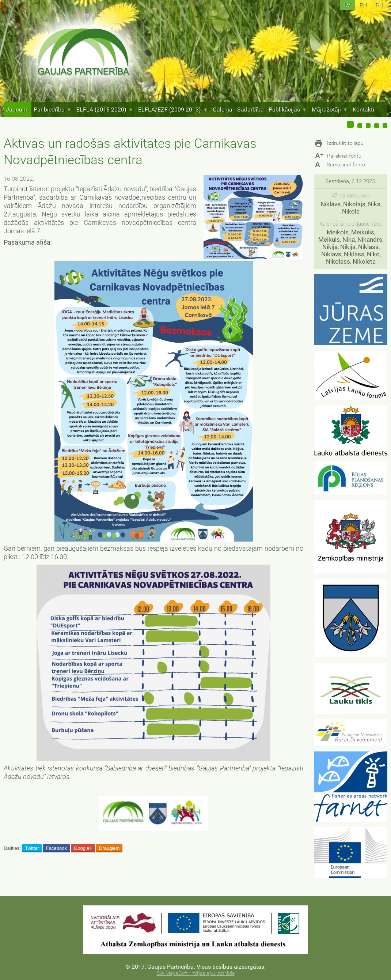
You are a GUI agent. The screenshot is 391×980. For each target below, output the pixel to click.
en (363, 5)
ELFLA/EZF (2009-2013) (173, 110)
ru (379, 5)
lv (347, 5)
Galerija (223, 110)
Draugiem (109, 848)
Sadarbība (250, 110)
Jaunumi (17, 110)
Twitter (32, 848)
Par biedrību (53, 110)
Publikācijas (288, 110)
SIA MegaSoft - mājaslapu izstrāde (196, 973)
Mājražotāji (330, 110)
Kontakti (363, 110)
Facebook (56, 848)
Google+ (83, 848)
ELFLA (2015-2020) (105, 110)
